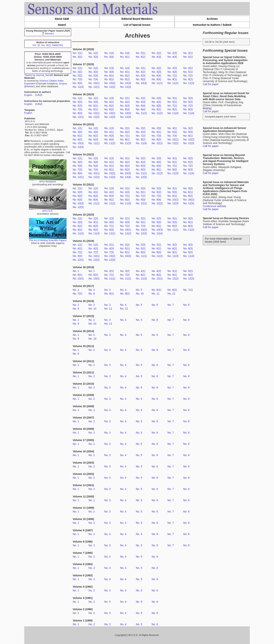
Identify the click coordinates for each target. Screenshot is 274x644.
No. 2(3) (172, 53)
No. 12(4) (126, 117)
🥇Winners (48, 34)
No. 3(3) (93, 57)
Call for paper (211, 84)
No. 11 (156, 294)
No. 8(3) (141, 79)
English (28, 95)
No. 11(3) (189, 83)
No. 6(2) (125, 76)
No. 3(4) (109, 57)
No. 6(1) (109, 76)
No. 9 (76, 309)
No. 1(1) (78, 53)
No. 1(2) (93, 53)
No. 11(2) (173, 83)
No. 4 (123, 290)
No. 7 (171, 305)
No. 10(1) (94, 83)
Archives (212, 19)
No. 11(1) (157, 83)
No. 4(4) (172, 57)
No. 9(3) (78, 83)
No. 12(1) (94, 87)
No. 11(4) (78, 87)
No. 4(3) (156, 57)
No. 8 (92, 294)
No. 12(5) (141, 177)
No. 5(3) (93, 76)
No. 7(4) (93, 79)
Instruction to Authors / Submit (212, 25)
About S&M (62, 19)
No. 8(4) (156, 79)
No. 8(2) (125, 79)
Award (62, 25)
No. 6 (155, 305)
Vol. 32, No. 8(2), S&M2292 (48, 45)
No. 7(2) (188, 76)
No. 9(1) (172, 79)
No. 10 (140, 294)
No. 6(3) (141, 76)
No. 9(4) (78, 113)
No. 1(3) (109, 53)
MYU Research (48, 180)
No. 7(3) (78, 79)
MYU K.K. (48, 210)
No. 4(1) (125, 57)
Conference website (214, 206)
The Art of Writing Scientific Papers (48, 239)
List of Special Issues (137, 25)
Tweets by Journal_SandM (39, 75)
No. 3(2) (78, 57)
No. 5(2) (78, 76)
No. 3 (107, 290)
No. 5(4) (93, 166)
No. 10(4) (141, 83)
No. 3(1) (188, 53)
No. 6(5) (156, 106)
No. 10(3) (126, 83)
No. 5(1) (188, 57)
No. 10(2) (110, 83)
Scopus (63, 84)
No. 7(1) (172, 76)
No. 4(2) (141, 57)
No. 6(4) (156, 76)
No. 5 (139, 290)
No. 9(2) (188, 79)
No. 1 (76, 271)
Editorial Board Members (137, 19)
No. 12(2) (110, 87)
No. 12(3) (126, 87)
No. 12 (171, 294)
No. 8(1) (109, 79)
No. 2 (92, 271)
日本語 (39, 95)
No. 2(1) (141, 53)
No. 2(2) (156, 53)
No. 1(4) (125, 53)
